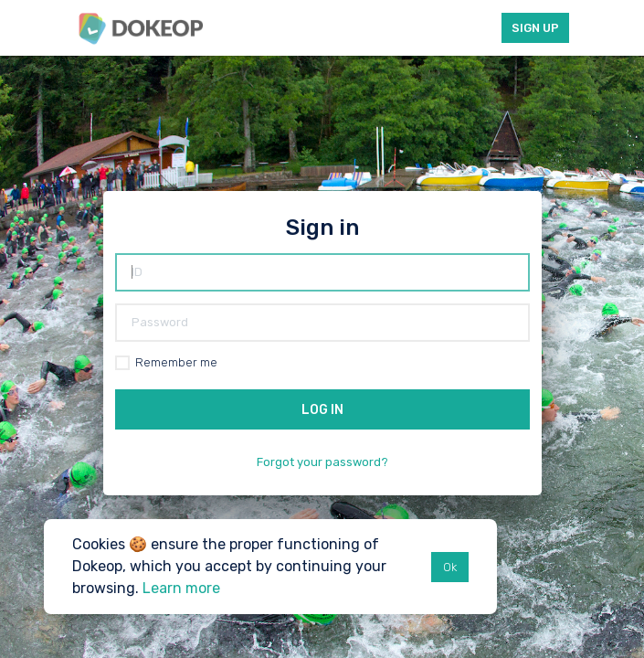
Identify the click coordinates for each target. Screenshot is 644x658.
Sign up (535, 28)
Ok (450, 567)
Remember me (176, 362)
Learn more (181, 588)
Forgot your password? (322, 462)
